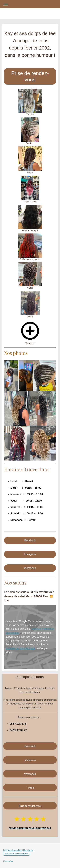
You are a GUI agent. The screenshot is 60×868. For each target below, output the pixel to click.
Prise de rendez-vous (30, 76)
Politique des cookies (13, 850)
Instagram (30, 554)
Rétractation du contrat (17, 854)
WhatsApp (30, 568)
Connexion (8, 861)
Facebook (30, 540)
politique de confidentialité (20, 648)
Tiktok (30, 788)
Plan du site (28, 850)
